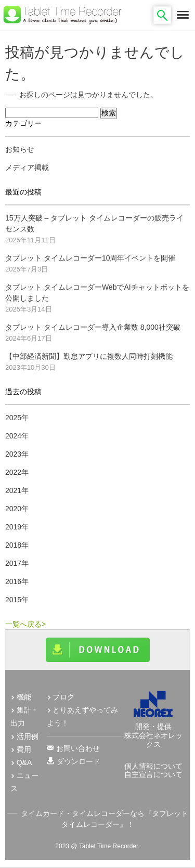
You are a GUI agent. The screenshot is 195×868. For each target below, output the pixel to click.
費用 (24, 749)
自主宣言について (153, 774)
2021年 (17, 490)
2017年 (17, 563)
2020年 (17, 509)
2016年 (17, 581)
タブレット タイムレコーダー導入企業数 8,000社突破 (93, 327)
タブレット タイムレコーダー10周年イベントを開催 (90, 258)
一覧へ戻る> (25, 624)
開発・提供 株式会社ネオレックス (153, 731)
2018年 (17, 545)
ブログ (63, 697)
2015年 (17, 600)
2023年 (17, 454)
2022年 (17, 472)
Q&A (24, 762)
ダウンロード (79, 761)
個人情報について (153, 766)
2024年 (17, 436)
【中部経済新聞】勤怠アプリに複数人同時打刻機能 (89, 356)
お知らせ (20, 149)
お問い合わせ (78, 748)
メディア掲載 (27, 167)
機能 (24, 697)
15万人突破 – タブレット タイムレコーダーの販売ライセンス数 (94, 223)
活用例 (28, 736)
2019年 (17, 527)
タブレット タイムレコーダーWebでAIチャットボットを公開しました (97, 293)
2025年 (17, 418)
